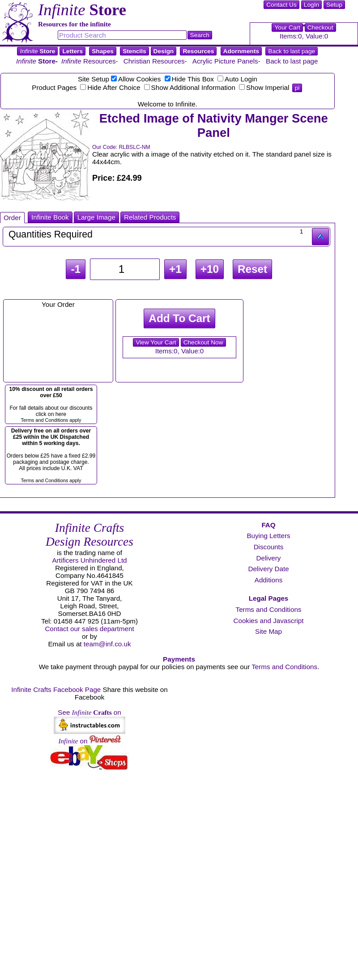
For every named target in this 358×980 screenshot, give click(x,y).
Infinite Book (50, 217)
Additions (268, 580)
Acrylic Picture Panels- (226, 61)
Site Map (268, 631)
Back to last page (292, 51)
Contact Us (281, 5)
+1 (175, 269)
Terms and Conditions (269, 609)
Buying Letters (268, 536)
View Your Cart (156, 342)
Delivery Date (268, 569)
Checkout (320, 28)
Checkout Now (203, 342)
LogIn (311, 5)
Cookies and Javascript (268, 621)
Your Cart (287, 28)
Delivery (269, 558)
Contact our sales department (89, 629)
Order (12, 218)
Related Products (150, 217)
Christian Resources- (155, 61)
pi (297, 88)
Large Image (96, 217)
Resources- (90, 61)
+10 (210, 269)
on (89, 741)
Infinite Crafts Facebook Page (56, 689)
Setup (334, 5)
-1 (76, 269)
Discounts (269, 547)
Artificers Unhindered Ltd (89, 560)
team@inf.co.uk (107, 644)
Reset (252, 269)
